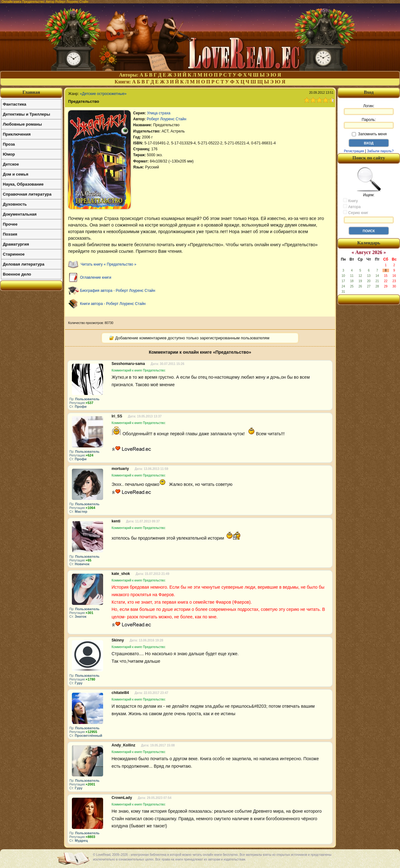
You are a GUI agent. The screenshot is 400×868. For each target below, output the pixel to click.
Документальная (20, 214)
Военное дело (17, 274)
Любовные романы (22, 124)
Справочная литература (27, 194)
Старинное (14, 254)
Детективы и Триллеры (26, 114)
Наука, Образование (23, 184)
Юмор (9, 154)
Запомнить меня (369, 134)
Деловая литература (24, 264)
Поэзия (10, 234)
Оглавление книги (96, 277)
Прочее (10, 224)
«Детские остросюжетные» (103, 94)
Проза (9, 144)
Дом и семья (16, 174)
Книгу (350, 201)
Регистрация (354, 151)
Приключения (17, 134)
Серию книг (356, 212)
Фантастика (15, 104)
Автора (352, 207)
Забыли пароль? (380, 151)
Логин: (369, 109)
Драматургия (16, 244)
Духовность (15, 204)
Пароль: (369, 123)
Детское (11, 164)
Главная (31, 92)
